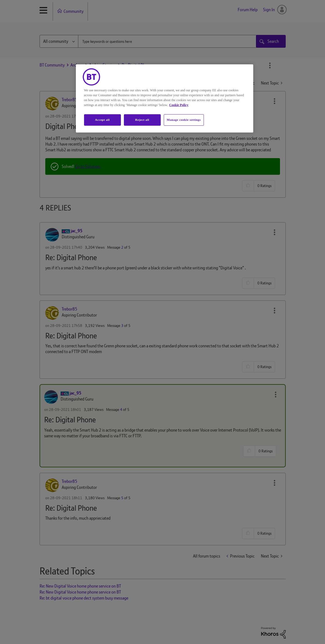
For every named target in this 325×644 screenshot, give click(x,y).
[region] (165, 98)
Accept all (102, 120)
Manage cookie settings (184, 120)
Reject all (142, 120)
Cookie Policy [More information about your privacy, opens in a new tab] (179, 105)
